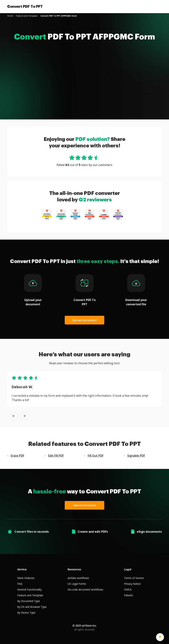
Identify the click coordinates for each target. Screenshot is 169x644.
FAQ (20, 584)
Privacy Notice (132, 584)
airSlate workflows (78, 578)
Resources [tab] (74, 569)
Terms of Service (134, 578)
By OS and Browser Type (32, 607)
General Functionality (29, 590)
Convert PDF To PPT (25, 6)
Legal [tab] (128, 569)
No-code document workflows (85, 590)
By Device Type (26, 613)
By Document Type (29, 601)
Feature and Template (30, 595)
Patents (129, 595)
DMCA (128, 590)
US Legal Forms (77, 584)
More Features (26, 578)
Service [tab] (22, 569)
